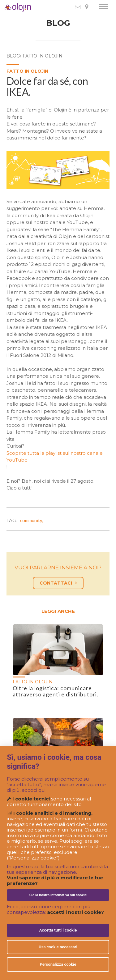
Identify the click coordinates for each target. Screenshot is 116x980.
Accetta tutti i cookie (58, 930)
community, (32, 520)
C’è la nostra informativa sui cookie (58, 895)
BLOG (58, 23)
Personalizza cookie (58, 964)
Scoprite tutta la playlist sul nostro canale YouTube (55, 457)
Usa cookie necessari (58, 947)
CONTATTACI (58, 583)
